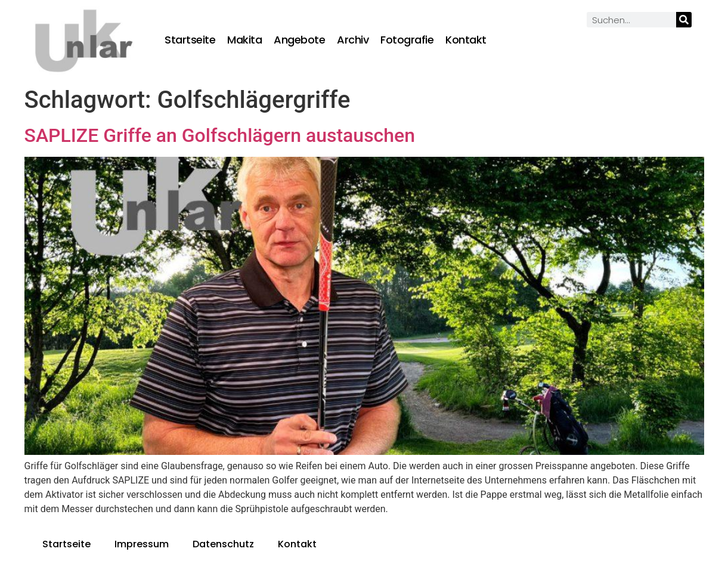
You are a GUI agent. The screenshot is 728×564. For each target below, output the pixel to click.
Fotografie (407, 40)
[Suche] (684, 20)
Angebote (299, 40)
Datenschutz (223, 544)
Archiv (353, 40)
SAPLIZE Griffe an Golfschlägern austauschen (220, 135)
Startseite (190, 40)
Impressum (142, 544)
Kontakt (466, 40)
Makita (244, 40)
